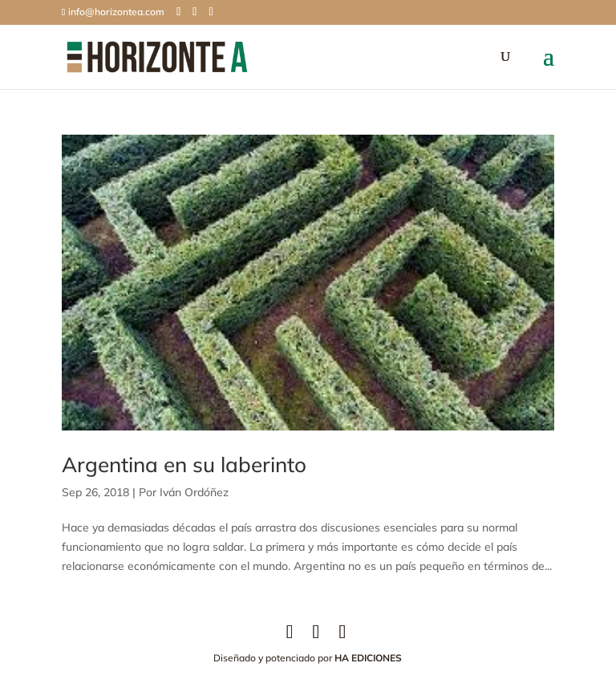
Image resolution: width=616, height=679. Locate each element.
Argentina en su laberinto (184, 465)
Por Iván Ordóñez (184, 492)
